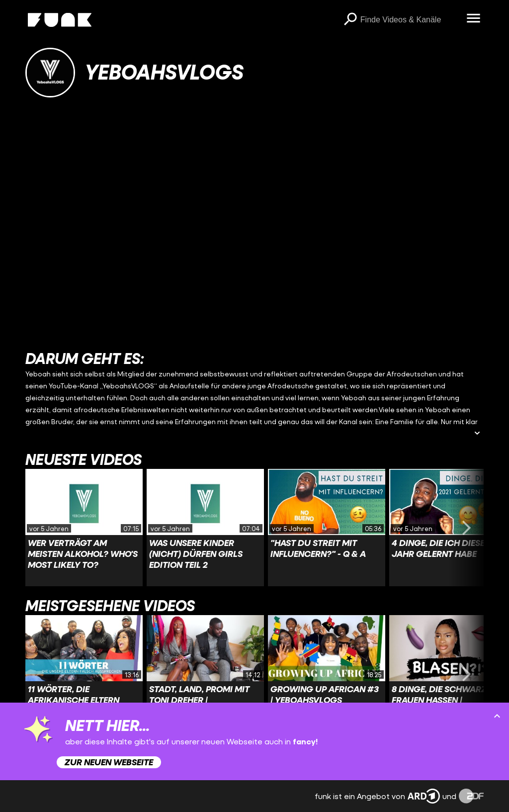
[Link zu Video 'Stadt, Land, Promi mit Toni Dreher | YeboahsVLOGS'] (205, 674)
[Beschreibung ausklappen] (477, 434)
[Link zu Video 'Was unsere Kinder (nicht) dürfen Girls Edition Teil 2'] (205, 528)
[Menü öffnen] (474, 19)
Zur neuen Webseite (109, 762)
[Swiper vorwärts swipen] (467, 528)
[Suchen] (350, 20)
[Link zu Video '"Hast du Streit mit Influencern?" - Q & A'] (327, 528)
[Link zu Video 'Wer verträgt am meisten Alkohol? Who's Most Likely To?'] (84, 528)
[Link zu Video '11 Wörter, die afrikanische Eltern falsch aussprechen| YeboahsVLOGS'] (84, 674)
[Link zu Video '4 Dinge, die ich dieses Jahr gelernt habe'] (448, 528)
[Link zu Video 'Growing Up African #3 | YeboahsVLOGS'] (327, 674)
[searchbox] (410, 20)
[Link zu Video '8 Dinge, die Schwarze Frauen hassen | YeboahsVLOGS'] (448, 674)
